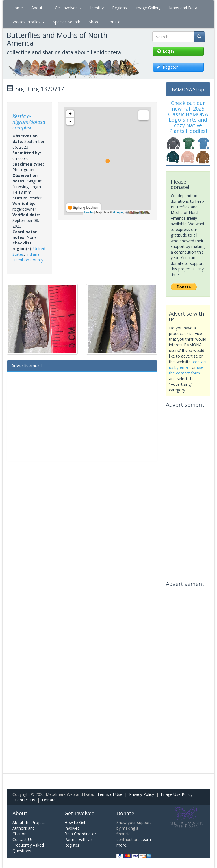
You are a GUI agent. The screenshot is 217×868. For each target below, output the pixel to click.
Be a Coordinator (80, 834)
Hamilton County (28, 260)
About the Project (29, 822)
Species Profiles (28, 22)
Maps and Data (185, 8)
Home (17, 8)
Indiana (33, 254)
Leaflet (89, 212)
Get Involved (68, 8)
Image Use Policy (177, 794)
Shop (93, 22)
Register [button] (167, 67)
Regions (120, 8)
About (39, 8)
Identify (97, 8)
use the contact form (186, 370)
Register (72, 845)
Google (118, 212)
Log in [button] (165, 51)
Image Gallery (148, 8)
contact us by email (188, 364)
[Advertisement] (82, 415)
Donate (113, 22)
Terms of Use (110, 794)
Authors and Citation (24, 831)
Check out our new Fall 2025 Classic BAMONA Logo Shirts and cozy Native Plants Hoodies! (188, 117)
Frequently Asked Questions (28, 848)
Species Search (67, 22)
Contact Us (25, 800)
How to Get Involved (75, 825)
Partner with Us (79, 839)
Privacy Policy (142, 794)
